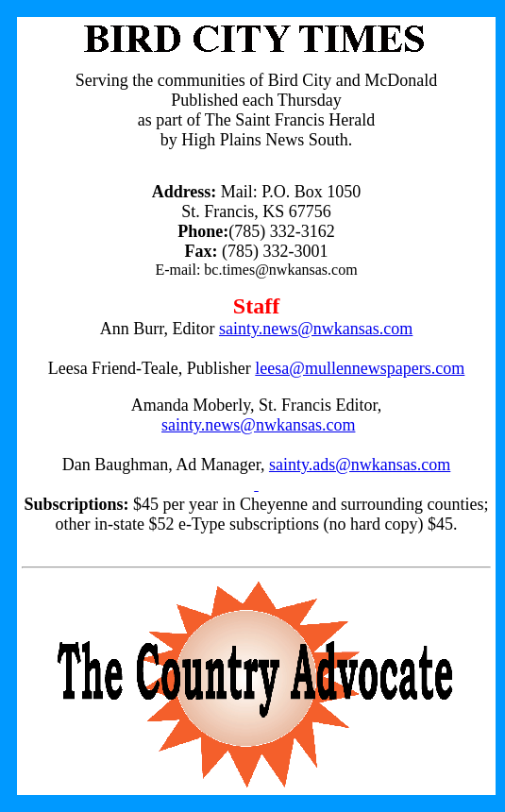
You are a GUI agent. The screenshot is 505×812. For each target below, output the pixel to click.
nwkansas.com (305, 425)
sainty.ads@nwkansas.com (360, 465)
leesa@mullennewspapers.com (360, 368)
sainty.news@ (209, 425)
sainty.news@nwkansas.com (316, 329)
